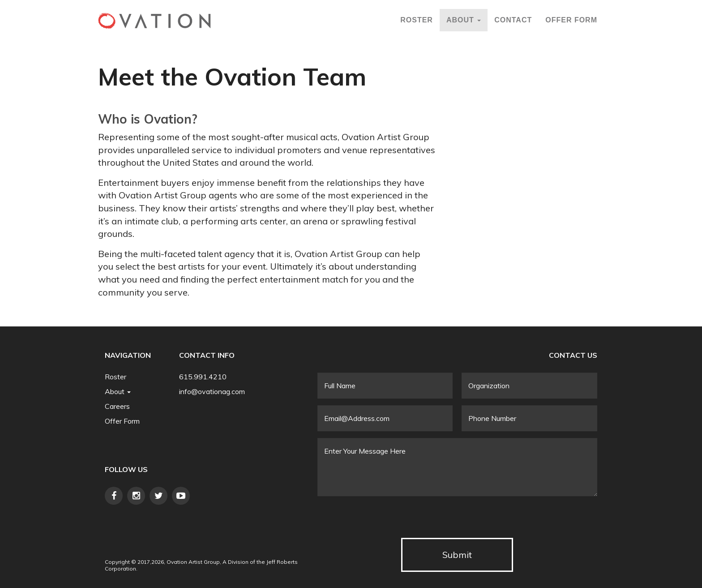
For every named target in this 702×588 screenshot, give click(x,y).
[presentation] (385, 520)
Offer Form (571, 20)
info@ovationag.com (212, 391)
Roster (417, 20)
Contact (513, 20)
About (464, 20)
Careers (117, 406)
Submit (457, 555)
